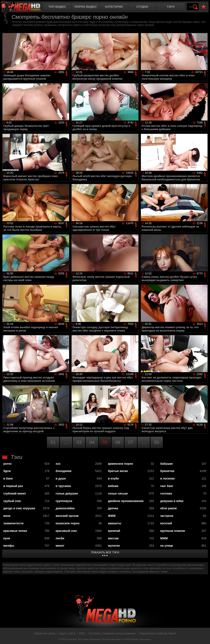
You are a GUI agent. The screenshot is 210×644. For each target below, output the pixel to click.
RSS (82, 633)
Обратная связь (45, 633)
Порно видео (86, 7)
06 (118, 442)
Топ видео (57, 7)
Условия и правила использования (112, 633)
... (66, 442)
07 (131, 442)
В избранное (204, 7)
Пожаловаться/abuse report (157, 633)
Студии (142, 7)
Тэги (171, 7)
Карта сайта (67, 633)
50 (157, 442)
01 (53, 442)
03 (79, 442)
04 (92, 442)
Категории (114, 7)
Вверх (204, 636)
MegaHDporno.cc (24, 7)
